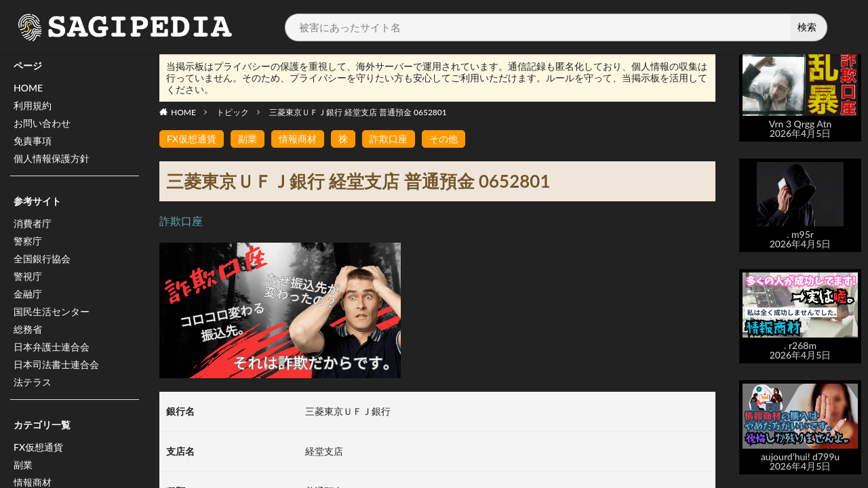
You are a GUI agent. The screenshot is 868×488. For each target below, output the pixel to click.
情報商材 (298, 139)
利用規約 (33, 105)
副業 (23, 465)
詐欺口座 (389, 139)
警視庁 (28, 276)
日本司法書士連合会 (56, 364)
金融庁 (28, 294)
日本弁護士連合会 (52, 347)
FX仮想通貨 (38, 447)
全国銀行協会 (42, 259)
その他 (443, 139)
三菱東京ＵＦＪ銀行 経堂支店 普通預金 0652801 (358, 112)
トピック (233, 112)
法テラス (33, 382)
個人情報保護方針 (52, 158)
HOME (28, 88)
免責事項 (33, 141)
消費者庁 (33, 223)
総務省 (28, 329)
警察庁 (28, 241)
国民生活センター (52, 311)
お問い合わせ (42, 123)
